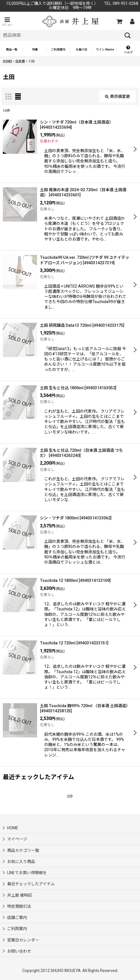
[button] (7, 22)
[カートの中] (119, 21)
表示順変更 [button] (117, 96)
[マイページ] (132, 21)
